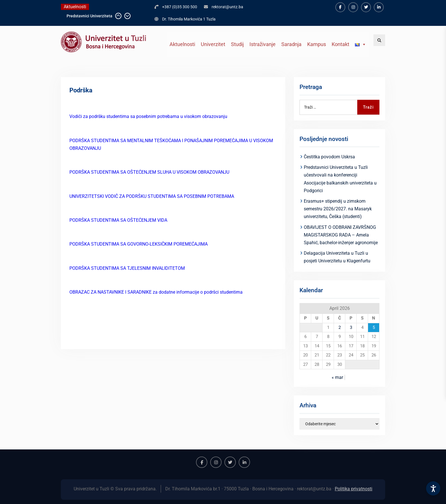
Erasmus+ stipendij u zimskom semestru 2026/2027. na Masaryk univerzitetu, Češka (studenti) (338, 209)
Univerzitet (213, 44)
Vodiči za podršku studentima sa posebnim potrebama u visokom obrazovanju (148, 116)
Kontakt (340, 44)
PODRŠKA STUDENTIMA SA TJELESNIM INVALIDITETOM (127, 268)
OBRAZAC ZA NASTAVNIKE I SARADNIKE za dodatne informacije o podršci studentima (156, 292)
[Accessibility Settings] (433, 488)
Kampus (317, 44)
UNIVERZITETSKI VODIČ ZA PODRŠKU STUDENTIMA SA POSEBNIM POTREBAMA (152, 196)
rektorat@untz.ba (227, 7)
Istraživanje (263, 44)
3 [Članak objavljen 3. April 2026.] (351, 327)
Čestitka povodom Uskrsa (329, 157)
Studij (237, 44)
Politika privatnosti (354, 489)
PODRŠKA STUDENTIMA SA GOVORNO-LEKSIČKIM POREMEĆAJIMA (139, 244)
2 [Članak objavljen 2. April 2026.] (340, 327)
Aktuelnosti (182, 44)
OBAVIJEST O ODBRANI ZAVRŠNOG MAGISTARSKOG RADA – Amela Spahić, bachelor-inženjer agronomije (341, 235)
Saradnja (291, 44)
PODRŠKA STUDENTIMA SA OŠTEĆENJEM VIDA (118, 220)
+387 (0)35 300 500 (180, 7)
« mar (337, 377)
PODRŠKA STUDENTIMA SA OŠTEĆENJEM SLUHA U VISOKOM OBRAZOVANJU (149, 172)
